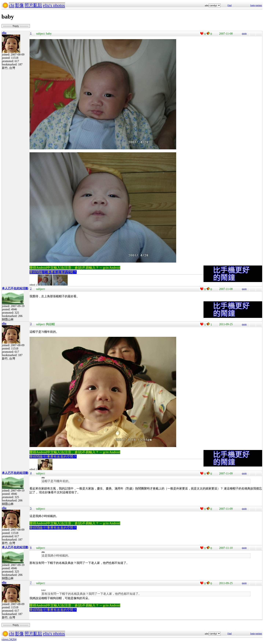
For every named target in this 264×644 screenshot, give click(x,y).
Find (230, 5)
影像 (19, 5)
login (253, 5)
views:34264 (9, 639)
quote (244, 33)
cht (12, 5)
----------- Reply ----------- (16, 26)
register (259, 5)
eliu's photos (54, 5)
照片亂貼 (33, 5)
